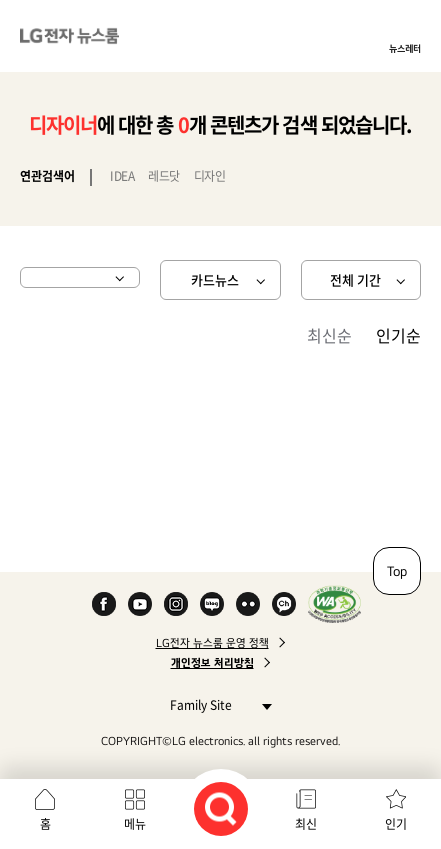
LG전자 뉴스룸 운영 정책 (212, 643)
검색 (221, 809)
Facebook (104, 604)
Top (397, 571)
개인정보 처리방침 (212, 663)
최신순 (329, 335)
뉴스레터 (405, 48)
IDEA (122, 176)
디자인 (210, 176)
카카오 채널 (284, 604)
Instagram (176, 604)
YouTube (140, 604)
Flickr (248, 604)
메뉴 (135, 824)
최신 (306, 824)
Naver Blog (212, 604)
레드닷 (164, 176)
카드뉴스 (215, 279)
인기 (396, 824)
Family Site (215, 704)
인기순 (398, 335)
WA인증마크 (334, 604)
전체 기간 (355, 279)
